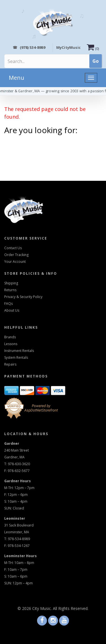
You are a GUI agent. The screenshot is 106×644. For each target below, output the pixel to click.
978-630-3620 (19, 464)
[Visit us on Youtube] (64, 621)
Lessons (11, 344)
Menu (17, 78)
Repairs (10, 364)
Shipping (11, 283)
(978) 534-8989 (29, 47)
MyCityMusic (68, 47)
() (93, 49)
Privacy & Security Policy (23, 297)
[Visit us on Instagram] (53, 621)
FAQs (8, 304)
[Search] (31, 61)
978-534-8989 (19, 539)
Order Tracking (16, 255)
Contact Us (13, 248)
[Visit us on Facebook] (42, 621)
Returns (10, 290)
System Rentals (16, 357)
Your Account (15, 262)
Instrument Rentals (19, 351)
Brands (10, 337)
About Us (12, 310)
